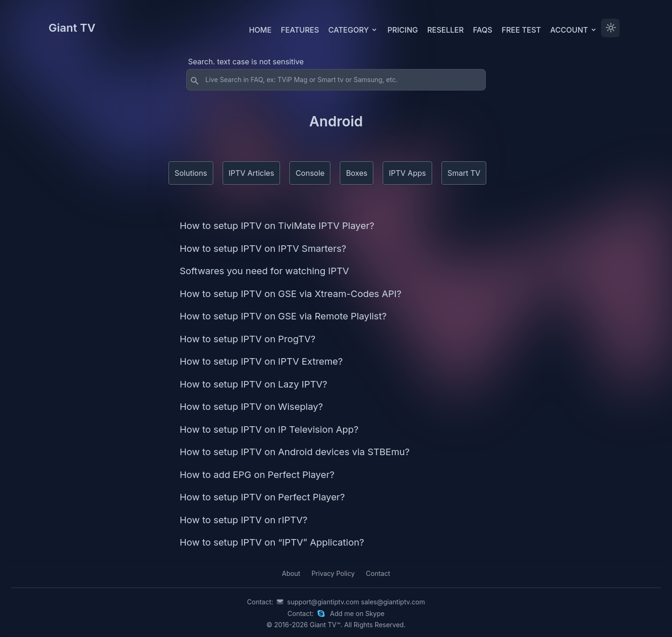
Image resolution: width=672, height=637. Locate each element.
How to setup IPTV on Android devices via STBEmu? (295, 452)
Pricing (402, 30)
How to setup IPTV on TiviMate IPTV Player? (277, 226)
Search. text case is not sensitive (246, 62)
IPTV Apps (407, 173)
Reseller (445, 30)
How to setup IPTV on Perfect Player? (262, 497)
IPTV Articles (252, 173)
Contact (378, 573)
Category (353, 30)
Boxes (357, 173)
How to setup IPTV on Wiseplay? (251, 407)
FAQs (483, 30)
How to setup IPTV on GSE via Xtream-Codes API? (290, 294)
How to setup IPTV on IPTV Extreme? (261, 361)
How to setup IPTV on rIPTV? (244, 520)
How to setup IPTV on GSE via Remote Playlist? (283, 316)
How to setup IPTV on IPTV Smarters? (263, 249)
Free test (521, 30)
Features (300, 30)
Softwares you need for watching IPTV (264, 271)
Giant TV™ (325, 625)
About (291, 573)
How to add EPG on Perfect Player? (257, 475)
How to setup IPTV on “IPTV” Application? (272, 542)
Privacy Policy (333, 573)
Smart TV (464, 173)
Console (310, 173)
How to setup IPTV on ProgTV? (248, 339)
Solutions (191, 173)
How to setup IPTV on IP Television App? (269, 429)
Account (574, 30)
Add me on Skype (357, 613)
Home (260, 30)
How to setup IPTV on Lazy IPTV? (253, 384)
